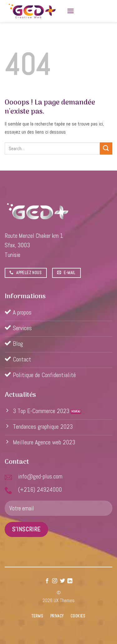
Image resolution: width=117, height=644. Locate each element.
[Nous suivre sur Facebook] (47, 581)
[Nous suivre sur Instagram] (55, 581)
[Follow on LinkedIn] (70, 581)
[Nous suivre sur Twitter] (62, 581)
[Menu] (71, 11)
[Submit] (106, 148)
